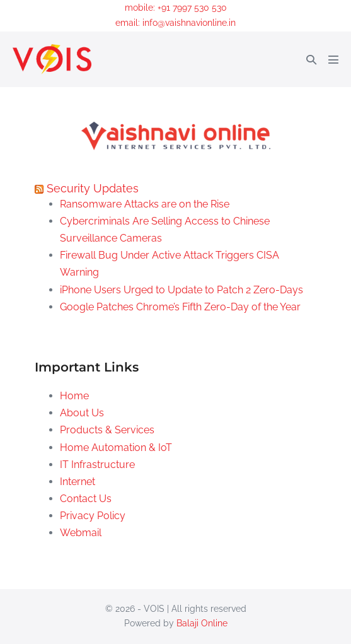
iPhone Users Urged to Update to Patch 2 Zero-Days (181, 290)
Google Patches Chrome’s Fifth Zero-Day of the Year (180, 307)
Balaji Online (202, 623)
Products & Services (107, 430)
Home (74, 396)
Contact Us (86, 499)
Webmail (81, 533)
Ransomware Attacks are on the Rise (145, 204)
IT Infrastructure (97, 465)
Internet (78, 482)
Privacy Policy (93, 516)
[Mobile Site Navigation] (333, 59)
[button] (311, 60)
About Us (82, 413)
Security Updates (93, 188)
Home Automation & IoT (116, 448)
